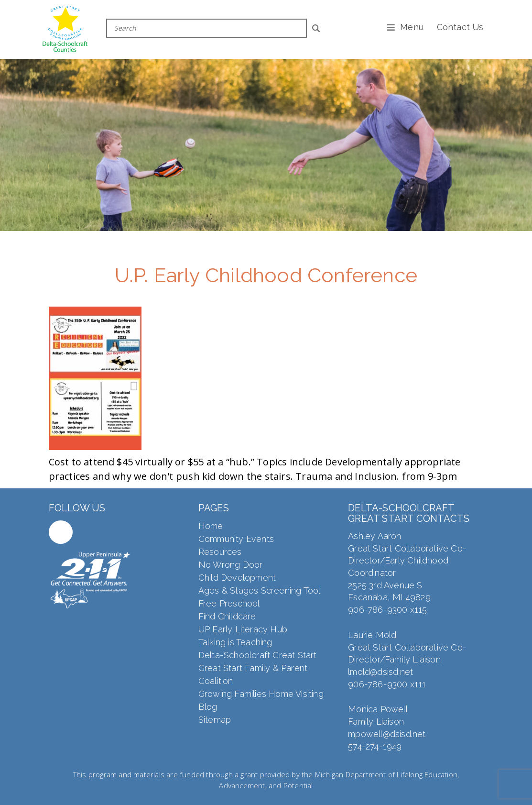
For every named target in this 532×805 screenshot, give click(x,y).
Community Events (236, 539)
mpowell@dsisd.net (387, 734)
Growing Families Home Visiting (261, 694)
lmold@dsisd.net (380, 672)
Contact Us (460, 27)
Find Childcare (227, 616)
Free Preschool (229, 603)
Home (211, 526)
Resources (220, 552)
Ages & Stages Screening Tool (260, 590)
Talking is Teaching (235, 642)
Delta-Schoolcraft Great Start (258, 655)
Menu (412, 27)
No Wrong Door (231, 565)
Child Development (237, 578)
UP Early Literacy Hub (243, 629)
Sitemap (215, 720)
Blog (208, 707)
